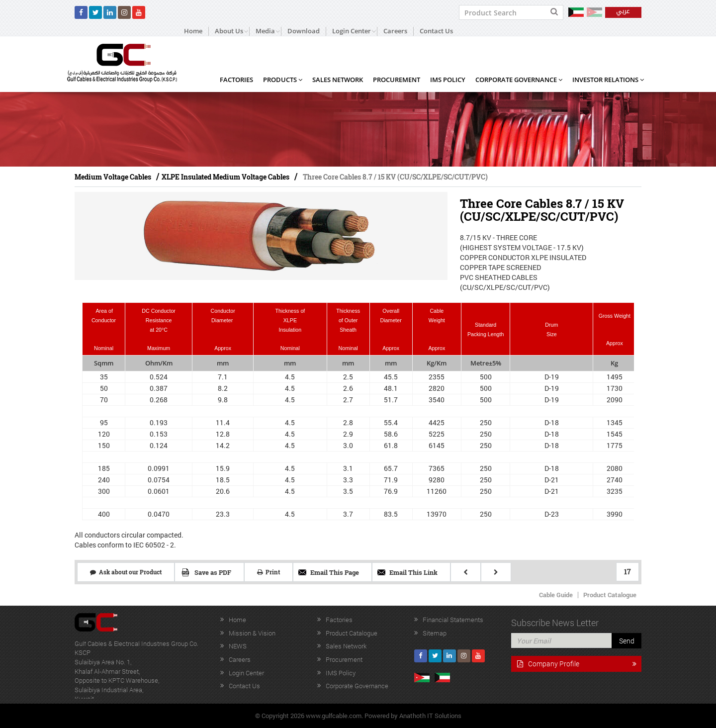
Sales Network (338, 80)
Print (268, 572)
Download (304, 31)
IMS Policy (448, 80)
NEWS (238, 646)
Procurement (397, 80)
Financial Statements (453, 620)
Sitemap (435, 633)
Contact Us (436, 31)
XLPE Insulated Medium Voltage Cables (225, 177)
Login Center (246, 673)
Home (193, 31)
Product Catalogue (610, 595)
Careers (395, 31)
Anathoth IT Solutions (430, 716)
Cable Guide (556, 595)
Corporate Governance (519, 80)
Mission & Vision (252, 633)
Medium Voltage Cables (113, 177)
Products (283, 80)
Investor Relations (608, 80)
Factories (236, 80)
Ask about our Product (126, 572)
